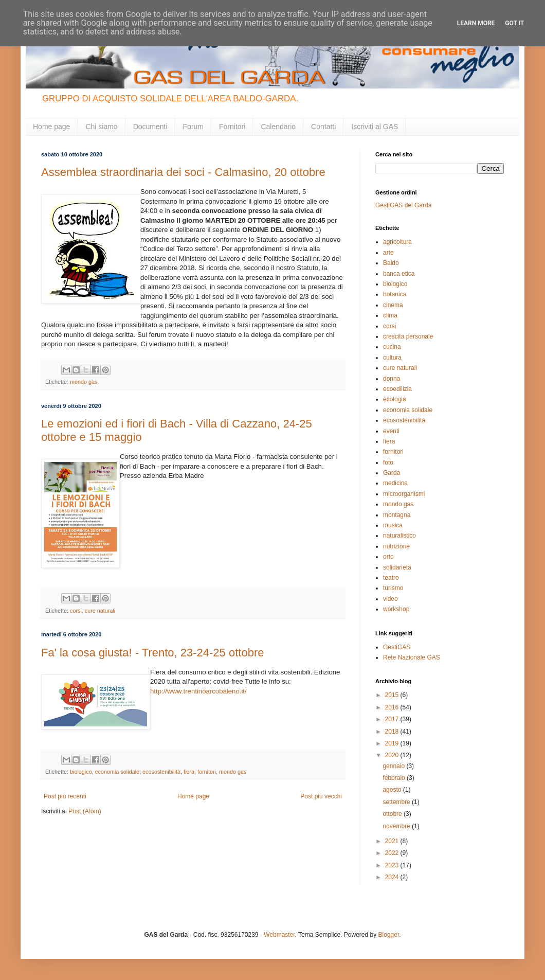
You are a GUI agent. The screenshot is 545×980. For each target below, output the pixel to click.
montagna (397, 515)
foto (388, 462)
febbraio (395, 778)
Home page (51, 127)
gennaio (394, 766)
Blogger (389, 935)
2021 (393, 841)
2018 (393, 732)
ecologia (395, 399)
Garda (392, 473)
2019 (393, 743)
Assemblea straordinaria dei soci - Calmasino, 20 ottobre (183, 172)
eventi (391, 431)
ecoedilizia (397, 389)
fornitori (207, 772)
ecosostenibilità (161, 772)
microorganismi (404, 494)
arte (388, 253)
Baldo (391, 263)
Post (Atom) (85, 811)
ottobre (393, 814)
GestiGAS (397, 647)
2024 (393, 877)
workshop (396, 609)
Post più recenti (65, 796)
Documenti (150, 127)
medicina (395, 483)
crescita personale (408, 336)
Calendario (278, 127)
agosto (393, 790)
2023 (393, 865)
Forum (193, 127)
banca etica (399, 274)
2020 (393, 755)
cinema (393, 305)
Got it (514, 23)
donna (392, 379)
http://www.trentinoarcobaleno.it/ (198, 691)
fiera (189, 772)
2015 (393, 695)
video (390, 599)
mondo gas (84, 382)
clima (390, 315)
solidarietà (397, 567)
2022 (393, 853)
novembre (397, 826)
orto (388, 557)
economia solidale (117, 772)
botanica (395, 294)
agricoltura (397, 242)
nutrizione (396, 546)
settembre (397, 802)
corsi (76, 611)
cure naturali (100, 611)
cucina (392, 347)
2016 (393, 707)
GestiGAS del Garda (403, 205)
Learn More (476, 23)
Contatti (323, 127)
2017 (393, 719)
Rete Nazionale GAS (412, 657)
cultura (392, 358)
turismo (393, 588)
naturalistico (399, 536)
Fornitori (232, 127)
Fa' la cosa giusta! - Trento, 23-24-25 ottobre (152, 653)
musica (393, 525)
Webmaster (279, 935)
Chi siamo (101, 127)
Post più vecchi (321, 796)
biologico (81, 772)
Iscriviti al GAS (375, 127)
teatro (391, 578)
